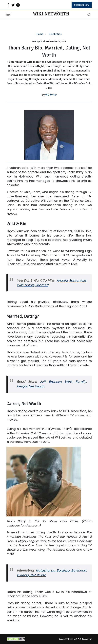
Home (40, 34)
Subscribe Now (82, 5)
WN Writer (51, 95)
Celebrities (55, 34)
